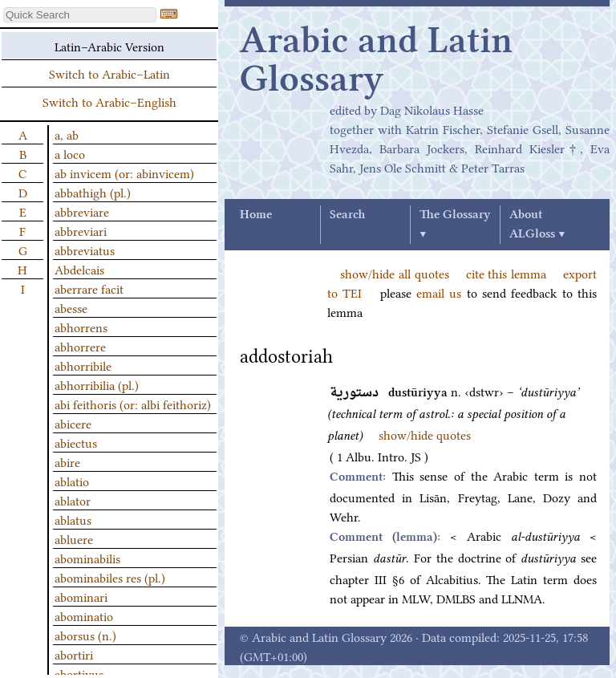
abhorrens (81, 327)
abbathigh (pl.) (93, 192)
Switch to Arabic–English (109, 101)
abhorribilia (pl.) (97, 384)
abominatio (84, 615)
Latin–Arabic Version (109, 46)
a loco (70, 153)
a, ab (67, 134)
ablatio (72, 481)
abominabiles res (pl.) (110, 577)
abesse (71, 307)
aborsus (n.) (85, 635)
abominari (81, 596)
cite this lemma (507, 273)
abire (67, 461)
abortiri (74, 654)
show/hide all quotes (395, 273)
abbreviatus (85, 250)
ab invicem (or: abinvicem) (124, 173)
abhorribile (83, 365)
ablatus (73, 519)
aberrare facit (89, 288)
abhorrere (80, 346)
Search (347, 215)
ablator (73, 500)
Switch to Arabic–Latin (109, 73)
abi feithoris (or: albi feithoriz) (133, 404)
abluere (74, 538)
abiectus (76, 442)
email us (439, 292)
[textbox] (80, 15)
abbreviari (81, 230)
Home (256, 215)
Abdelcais (79, 269)
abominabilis (87, 558)
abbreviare (82, 211)
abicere (73, 423)
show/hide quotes (425, 434)
